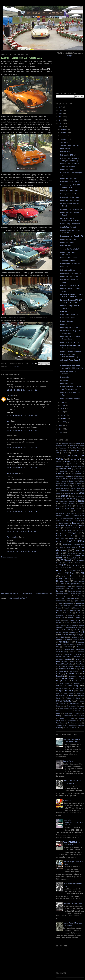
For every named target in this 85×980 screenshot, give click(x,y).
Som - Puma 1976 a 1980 (69, 342)
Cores (81, 493)
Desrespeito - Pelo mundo (70, 197)
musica (67, 623)
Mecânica (67, 608)
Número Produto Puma (74, 627)
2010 (61, 426)
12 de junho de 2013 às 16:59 (21, 531)
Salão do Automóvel (66, 708)
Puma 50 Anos (76, 661)
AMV (65, 453)
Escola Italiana (64, 523)
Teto (80, 721)
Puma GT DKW (73, 674)
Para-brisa (74, 637)
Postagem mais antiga (44, 594)
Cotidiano (79, 496)
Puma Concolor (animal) (67, 669)
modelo (70, 618)
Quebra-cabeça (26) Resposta (71, 209)
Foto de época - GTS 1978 (70, 328)
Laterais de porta (75, 593)
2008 (61, 432)
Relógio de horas (73, 698)
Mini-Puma (60, 615)
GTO (63, 576)
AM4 (58, 453)
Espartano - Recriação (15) (72, 903)
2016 (61, 110)
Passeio (67, 640)
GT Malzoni (66, 560)
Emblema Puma (78, 516)
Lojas (60, 603)
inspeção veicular (73, 584)
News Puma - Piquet (68, 318)
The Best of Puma (74, 723)
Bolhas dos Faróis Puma (69, 191)
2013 (61, 120)
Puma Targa (65, 681)
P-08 (78, 635)
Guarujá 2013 (61, 579)
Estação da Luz (70, 528)
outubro (64, 136)
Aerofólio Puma (75, 448)
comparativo (64, 491)
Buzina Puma (80, 469)
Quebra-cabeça (66, 690)
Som (58, 716)
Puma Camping (68, 666)
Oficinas (59, 630)
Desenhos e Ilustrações (68, 501)
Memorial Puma (61, 611)
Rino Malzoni (71, 706)
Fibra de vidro (79, 544)
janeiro (63, 422)
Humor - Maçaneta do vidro (70, 224)
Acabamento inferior (67, 443)
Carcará (79, 476)
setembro (64, 139)
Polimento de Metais (68, 270)
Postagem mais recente (10, 594)
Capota (71, 476)
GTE (59, 570)
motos (58, 620)
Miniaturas (60, 618)
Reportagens (64, 701)
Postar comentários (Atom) (17, 598)
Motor (78, 618)
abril (62, 412)
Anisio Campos (76, 453)
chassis (79, 483)
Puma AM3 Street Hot (68, 239)
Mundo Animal (75, 620)
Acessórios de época (77, 446)
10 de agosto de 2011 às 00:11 (22, 390)
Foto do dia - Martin (67, 384)
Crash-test (59, 499)
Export (79, 536)
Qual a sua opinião (77, 688)
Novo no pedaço (71, 625)
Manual (59, 608)
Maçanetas (80, 603)
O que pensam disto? (68, 194)
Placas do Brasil (69, 649)
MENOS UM (75, 610)
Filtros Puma (70, 548)
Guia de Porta (77, 579)
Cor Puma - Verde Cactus (69, 182)
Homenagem (79, 581)
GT (82, 558)
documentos (71, 513)
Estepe (81, 528)
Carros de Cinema (76, 479)
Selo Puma (78, 708)
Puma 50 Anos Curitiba (65, 664)
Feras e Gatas (65, 148)
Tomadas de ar (61, 725)
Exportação (60, 538)
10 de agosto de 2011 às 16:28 (22, 448)
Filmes (61, 548)
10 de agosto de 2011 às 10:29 (22, 430)
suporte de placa (79, 716)
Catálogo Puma (67, 483)
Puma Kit (81, 676)
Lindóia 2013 (72, 598)
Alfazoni (59, 451)
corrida (64, 496)
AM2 (72, 450)
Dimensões (77, 511)
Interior (69, 586)
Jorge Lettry (69, 588)
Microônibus (69, 613)
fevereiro (64, 418)
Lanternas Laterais (75, 591)
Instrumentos (60, 586)
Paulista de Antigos (78, 640)
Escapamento (79, 520)
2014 (61, 117)
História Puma (63, 581)
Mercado (59, 613)
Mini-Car (78, 613)
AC (57, 443)
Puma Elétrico (73, 671)
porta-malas (68, 654)
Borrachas (81, 466)
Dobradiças (60, 513)
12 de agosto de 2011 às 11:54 (22, 511)
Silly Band (69, 713)
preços (78, 654)
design (81, 501)
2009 (61, 429)
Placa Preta (67, 647)
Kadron (79, 588)
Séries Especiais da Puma (64, 711)
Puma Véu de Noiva (78, 681)
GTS (73, 576)
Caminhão (61, 473)
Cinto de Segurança (77, 488)
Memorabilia (77, 608)
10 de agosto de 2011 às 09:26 (22, 415)
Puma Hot (60, 676)
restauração (75, 703)
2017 (61, 107)
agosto (63, 142)
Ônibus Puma (77, 630)
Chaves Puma (77, 486)
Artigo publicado (72, 461)
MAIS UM (77, 606)
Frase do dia (71, 553)
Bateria (59, 466)
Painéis (64, 637)
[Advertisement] (20, 575)
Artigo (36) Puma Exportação (71, 351)
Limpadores (78, 596)
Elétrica (67, 516)
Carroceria (65, 478)
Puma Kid (71, 676)
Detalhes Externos (67, 504)
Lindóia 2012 (60, 598)
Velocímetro (72, 726)
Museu (59, 623)
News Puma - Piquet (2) (69, 315)
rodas (82, 706)
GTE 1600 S (74, 571)
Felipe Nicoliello (13, 473)
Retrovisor (60, 706)
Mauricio (10, 396)
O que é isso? (65, 152)
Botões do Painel (65, 469)
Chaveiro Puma (62, 486)
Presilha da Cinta (63, 657)
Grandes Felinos (73, 558)
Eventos (16, 366)
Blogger (70, 56)
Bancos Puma (75, 464)
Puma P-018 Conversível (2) (70, 273)
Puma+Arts (64, 267)
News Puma (77, 623)
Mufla (65, 620)
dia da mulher (69, 508)
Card (58, 479)
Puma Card (80, 666)
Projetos (59, 659)
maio (63, 409)
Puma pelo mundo (67, 170)
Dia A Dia (64, 311)
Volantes (75, 728)
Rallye (71, 695)
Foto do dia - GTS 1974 (69, 155)
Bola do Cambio (69, 466)
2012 (61, 123)
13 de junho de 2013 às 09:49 (21, 551)
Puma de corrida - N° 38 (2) (70, 200)
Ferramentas (67, 544)
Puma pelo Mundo (67, 678)
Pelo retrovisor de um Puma (70, 398)
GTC (77, 568)
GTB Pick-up (79, 563)
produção (77, 657)
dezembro (65, 129)
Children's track (61, 488)
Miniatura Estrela (74, 615)
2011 (61, 127)
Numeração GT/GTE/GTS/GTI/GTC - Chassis (73, 822)
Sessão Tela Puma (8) (68, 227)
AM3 (79, 450)
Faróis (71, 538)
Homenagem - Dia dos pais (70, 264)
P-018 (81, 632)
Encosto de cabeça (66, 518)
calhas (77, 471)
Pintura (72, 645)
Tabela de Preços (67, 718)
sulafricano (67, 716)
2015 (61, 114)
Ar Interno (75, 459)
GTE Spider (70, 573)
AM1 (65, 450)
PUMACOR (67, 800)
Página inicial (27, 594)
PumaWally (73, 686)
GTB (68, 563)
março (63, 415)
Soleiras (78, 713)
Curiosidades (70, 499)
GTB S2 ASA (76, 565)
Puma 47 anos (62, 661)
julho (63, 402)
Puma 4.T (78, 659)
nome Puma (60, 625)
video (67, 728)
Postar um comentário (9, 557)
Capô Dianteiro (76, 474)
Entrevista (68, 520)
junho (63, 405)
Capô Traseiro (61, 476)
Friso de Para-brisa (63, 556)
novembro (65, 133)
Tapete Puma (72, 721)
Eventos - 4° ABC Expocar (70, 285)
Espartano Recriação (64, 525)
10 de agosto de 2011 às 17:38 (22, 468)
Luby (9, 421)
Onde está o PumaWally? (69, 249)
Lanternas (60, 591)
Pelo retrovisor (65, 642)
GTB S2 (62, 565)
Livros (69, 601)
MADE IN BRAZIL (65, 606)
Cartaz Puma (73, 481)
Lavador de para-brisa (64, 596)
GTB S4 (68, 568)
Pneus (71, 652)
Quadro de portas (62, 688)
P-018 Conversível (67, 635)
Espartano (76, 523)
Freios (80, 553)
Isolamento (59, 589)
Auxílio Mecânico (61, 464)
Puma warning (64, 683)
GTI (82, 573)
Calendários (64, 471)
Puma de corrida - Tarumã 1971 (72, 236)
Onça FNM (67, 630)
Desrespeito (65, 377)
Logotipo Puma (79, 601)
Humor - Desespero (67, 321)
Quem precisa (68, 693)
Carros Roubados (61, 481)
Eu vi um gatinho (66, 530)
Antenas (59, 456)
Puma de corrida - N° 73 (69, 277)
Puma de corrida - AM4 (69, 178)
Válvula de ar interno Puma (70, 145)
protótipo (68, 659)
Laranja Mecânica (61, 593)
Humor (62, 584)
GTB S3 (59, 568)
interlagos (79, 586)
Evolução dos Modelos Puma (65, 536)
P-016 (73, 632)
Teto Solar (60, 723)
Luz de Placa (69, 603)
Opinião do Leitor (62, 632)
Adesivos (62, 448)
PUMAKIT (59, 686)
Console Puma (70, 493)
